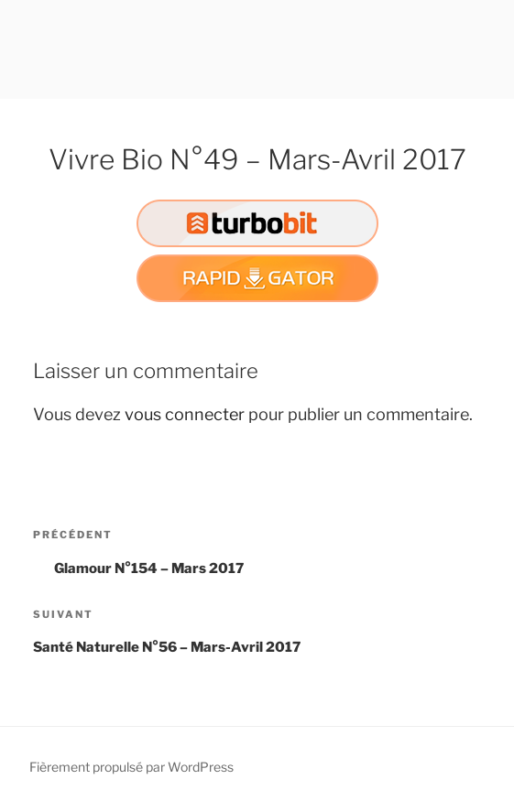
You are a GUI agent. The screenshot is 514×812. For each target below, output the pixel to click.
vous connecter (185, 414)
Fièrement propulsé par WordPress (131, 767)
